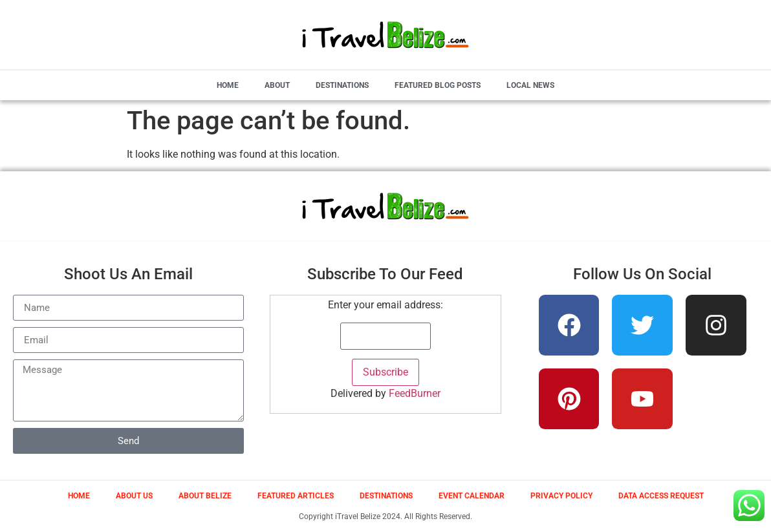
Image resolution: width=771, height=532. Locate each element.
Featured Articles (296, 496)
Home (228, 85)
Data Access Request (661, 496)
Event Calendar (472, 496)
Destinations (342, 85)
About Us (134, 496)
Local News (530, 85)
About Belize (205, 496)
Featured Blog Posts (438, 85)
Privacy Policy (561, 496)
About (277, 85)
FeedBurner (415, 393)
